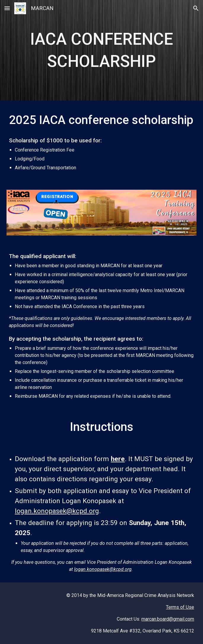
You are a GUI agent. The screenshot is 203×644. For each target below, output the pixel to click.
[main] (101, 50)
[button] (7, 8)
